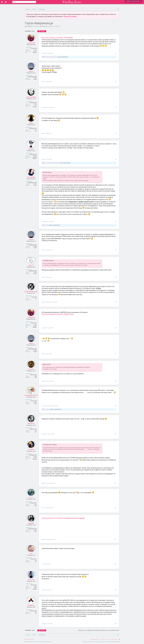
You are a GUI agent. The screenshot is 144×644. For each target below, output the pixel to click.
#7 (116, 250)
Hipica (31, 74)
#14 (115, 434)
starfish (31, 452)
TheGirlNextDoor (48, 163)
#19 (115, 590)
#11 (115, 354)
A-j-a (31, 500)
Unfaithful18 (31, 100)
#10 (115, 328)
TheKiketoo (57, 163)
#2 (116, 82)
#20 (115, 624)
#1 (116, 53)
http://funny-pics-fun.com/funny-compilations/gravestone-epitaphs (63, 518)
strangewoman (48, 57)
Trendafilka (31, 180)
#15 (115, 483)
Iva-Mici (31, 372)
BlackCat (31, 426)
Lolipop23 (50, 26)
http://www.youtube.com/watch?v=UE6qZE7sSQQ (58, 314)
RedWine (46, 225)
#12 (115, 381)
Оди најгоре (114, 639)
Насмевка (36, 26)
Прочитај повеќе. (70, 16)
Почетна (108, 639)
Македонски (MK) (29, 639)
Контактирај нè (95, 639)
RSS (119, 639)
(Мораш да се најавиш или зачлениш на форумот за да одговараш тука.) (99, 630)
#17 (115, 539)
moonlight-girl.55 (31, 398)
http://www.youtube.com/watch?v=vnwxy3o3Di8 (57, 38)
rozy (31, 556)
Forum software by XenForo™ (38, 642)
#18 (115, 564)
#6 (116, 222)
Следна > (43, 31)
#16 (115, 508)
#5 (116, 159)
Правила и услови (100, 642)
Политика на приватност (113, 642)
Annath (31, 152)
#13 (115, 406)
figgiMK (31, 526)
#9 (116, 302)
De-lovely (56, 57)
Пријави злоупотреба (88, 642)
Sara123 (31, 582)
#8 (116, 277)
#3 (116, 108)
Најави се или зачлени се (134, 1)
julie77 (31, 268)
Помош (102, 639)
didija (31, 126)
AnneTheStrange (31, 294)
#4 (116, 133)
